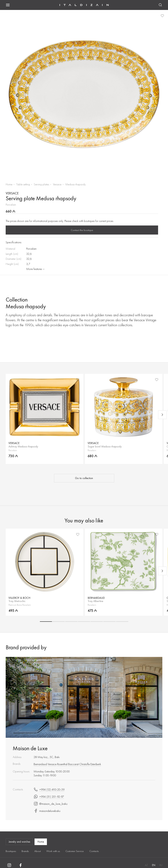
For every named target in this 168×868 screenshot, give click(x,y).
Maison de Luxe (30, 748)
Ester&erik (96, 764)
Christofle (85, 764)
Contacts (94, 851)
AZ (146, 865)
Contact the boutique (82, 230)
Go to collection (84, 478)
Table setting (23, 184)
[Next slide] (162, 415)
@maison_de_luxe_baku (51, 804)
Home (9, 184)
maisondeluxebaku (47, 811)
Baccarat (73, 764)
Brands (25, 851)
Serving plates (41, 184)
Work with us (53, 851)
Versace (57, 184)
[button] (46, 622)
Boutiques (11, 851)
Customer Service (75, 851)
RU (161, 865)
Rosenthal (62, 764)
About (38, 851)
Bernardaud (40, 764)
